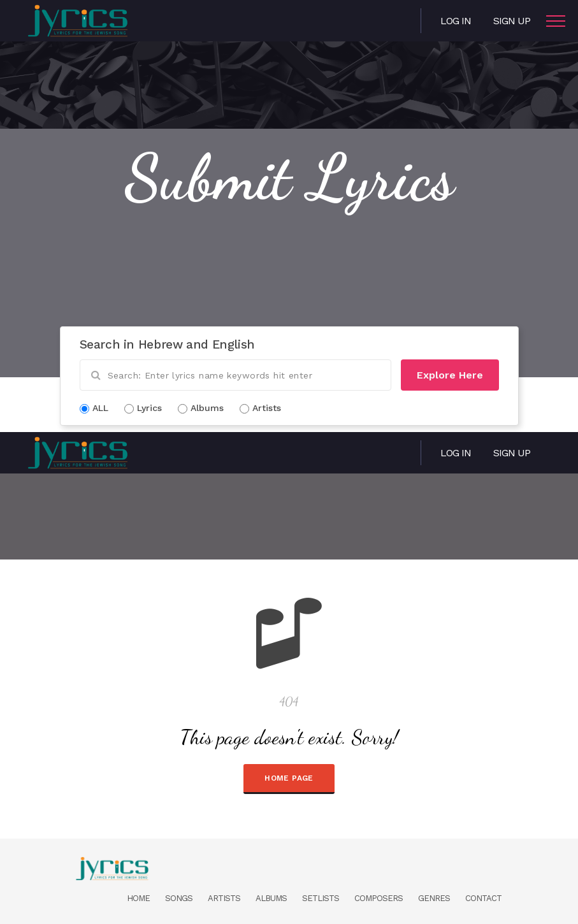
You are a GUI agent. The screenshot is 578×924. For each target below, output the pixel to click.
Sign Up (512, 21)
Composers (379, 898)
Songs (179, 898)
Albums (271, 898)
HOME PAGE (289, 778)
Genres (434, 898)
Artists (224, 898)
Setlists (321, 898)
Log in (456, 21)
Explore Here (450, 375)
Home (138, 898)
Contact (483, 898)
